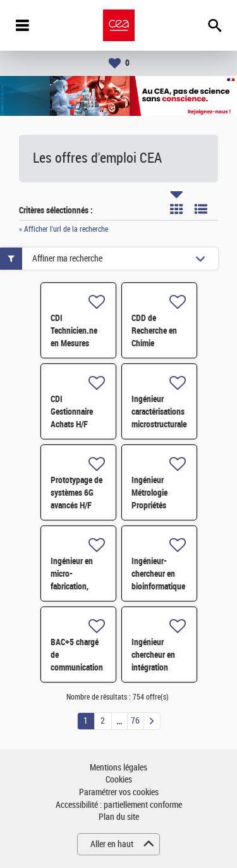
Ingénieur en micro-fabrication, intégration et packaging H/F (75, 586)
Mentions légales (118, 768)
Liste (201, 209)
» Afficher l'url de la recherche (64, 229)
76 (135, 721)
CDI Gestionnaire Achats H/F (72, 412)
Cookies (119, 780)
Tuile (176, 209)
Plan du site (119, 817)
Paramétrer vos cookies (119, 792)
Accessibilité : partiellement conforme (119, 805)
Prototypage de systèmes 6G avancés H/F (76, 493)
